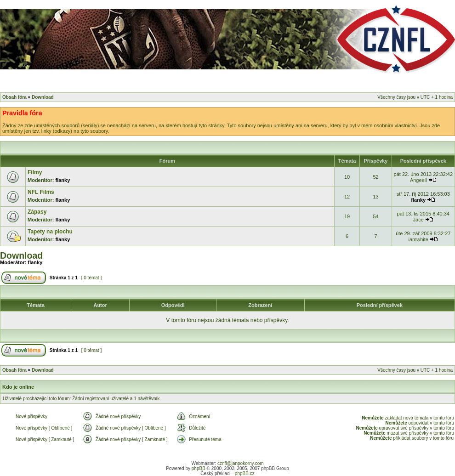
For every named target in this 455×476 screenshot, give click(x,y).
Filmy (35, 172)
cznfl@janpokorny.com (241, 463)
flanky (63, 180)
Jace (418, 220)
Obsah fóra (14, 97)
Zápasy (37, 212)
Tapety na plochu (50, 232)
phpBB (199, 468)
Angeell (418, 180)
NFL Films (41, 192)
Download (43, 97)
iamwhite (418, 239)
